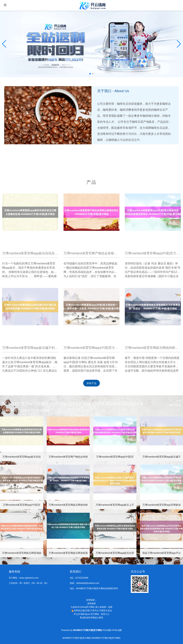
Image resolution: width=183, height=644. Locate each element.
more (175, 405)
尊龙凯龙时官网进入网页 (91, 618)
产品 (91, 182)
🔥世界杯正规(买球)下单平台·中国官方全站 (91, 611)
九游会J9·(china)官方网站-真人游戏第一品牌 (92, 607)
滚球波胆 (91, 603)
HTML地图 (117, 630)
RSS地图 (107, 630)
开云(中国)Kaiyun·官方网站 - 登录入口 (92, 614)
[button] (179, 44)
